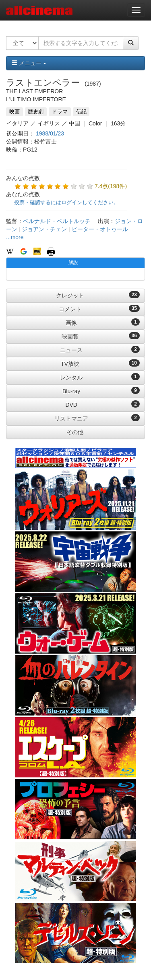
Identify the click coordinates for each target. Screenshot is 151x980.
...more (15, 237)
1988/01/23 (50, 133)
